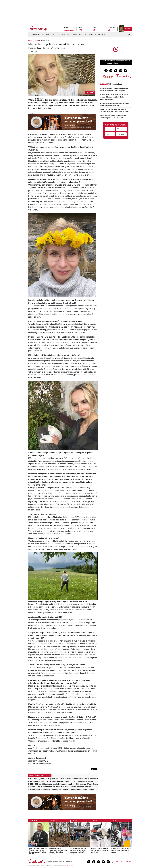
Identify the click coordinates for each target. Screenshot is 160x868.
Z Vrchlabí (34, 821)
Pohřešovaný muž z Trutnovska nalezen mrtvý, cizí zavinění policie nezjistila (62, 781)
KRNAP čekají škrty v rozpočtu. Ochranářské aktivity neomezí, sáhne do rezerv (63, 778)
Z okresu (54, 821)
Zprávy (35, 35)
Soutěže (61, 35)
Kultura (36, 40)
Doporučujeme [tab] (116, 84)
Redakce (92, 35)
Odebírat (121, 134)
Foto (53, 35)
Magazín (127, 29)
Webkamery (72, 35)
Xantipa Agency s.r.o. (67, 865)
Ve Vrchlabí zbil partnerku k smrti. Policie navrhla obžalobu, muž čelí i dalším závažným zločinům (114, 97)
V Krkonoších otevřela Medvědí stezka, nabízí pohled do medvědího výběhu (62, 790)
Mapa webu (119, 862)
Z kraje (95, 821)
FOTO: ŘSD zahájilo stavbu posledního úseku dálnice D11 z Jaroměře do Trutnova (63, 784)
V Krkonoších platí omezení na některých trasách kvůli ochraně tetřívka (60, 787)
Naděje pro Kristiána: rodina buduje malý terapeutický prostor (121, 850)
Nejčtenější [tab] (104, 84)
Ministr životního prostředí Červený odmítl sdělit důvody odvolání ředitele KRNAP (38, 851)
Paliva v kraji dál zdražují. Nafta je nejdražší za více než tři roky (100, 850)
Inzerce (101, 35)
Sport (44, 35)
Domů (30, 40)
